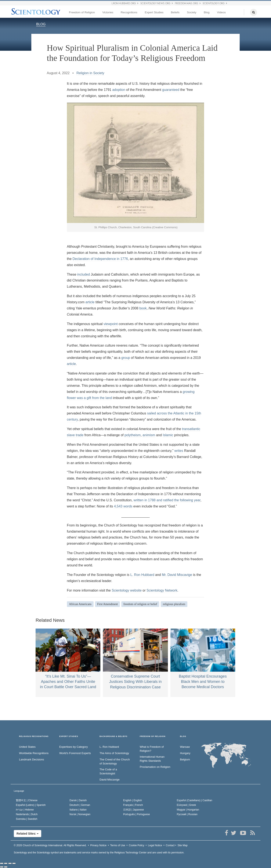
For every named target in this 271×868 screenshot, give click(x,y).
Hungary (185, 753)
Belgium (185, 759)
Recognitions (129, 12)
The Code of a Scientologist (108, 771)
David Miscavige (110, 780)
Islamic (168, 435)
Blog (207, 12)
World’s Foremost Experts (75, 753)
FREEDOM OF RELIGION (153, 736)
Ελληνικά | (186, 805)
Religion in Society (90, 73)
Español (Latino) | (31, 805)
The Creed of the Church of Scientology (115, 761)
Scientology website (127, 590)
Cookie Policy (137, 845)
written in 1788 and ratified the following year (167, 500)
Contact (170, 845)
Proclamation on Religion (155, 767)
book (143, 308)
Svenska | (27, 819)
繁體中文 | (27, 800)
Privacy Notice (98, 845)
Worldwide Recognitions (34, 753)
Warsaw (185, 747)
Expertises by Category (73, 747)
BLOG (41, 24)
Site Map (183, 845)
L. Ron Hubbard (142, 575)
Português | (137, 814)
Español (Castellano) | (194, 800)
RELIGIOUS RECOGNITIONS (34, 736)
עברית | (25, 810)
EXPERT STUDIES (69, 736)
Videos (221, 12)
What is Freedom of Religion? (152, 749)
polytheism (133, 435)
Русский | (187, 814)
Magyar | (188, 810)
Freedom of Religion (82, 12)
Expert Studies (154, 12)
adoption (119, 90)
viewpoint (111, 324)
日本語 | (134, 810)
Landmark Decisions (32, 759)
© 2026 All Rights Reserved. (50, 845)
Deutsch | (80, 805)
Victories (108, 12)
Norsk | (80, 814)
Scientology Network (162, 590)
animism (149, 435)
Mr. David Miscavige (177, 575)
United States (27, 747)
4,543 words (123, 506)
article (90, 302)
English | (133, 800)
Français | (133, 805)
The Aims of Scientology (114, 753)
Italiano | (78, 810)
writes (179, 451)
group (126, 358)
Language (19, 791)
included (84, 274)
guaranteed (171, 90)
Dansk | (78, 800)
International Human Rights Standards (152, 759)
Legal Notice (155, 845)
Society (192, 12)
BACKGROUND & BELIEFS (113, 736)
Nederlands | (27, 814)
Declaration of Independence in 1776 (100, 259)
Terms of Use (118, 845)
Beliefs (175, 12)
